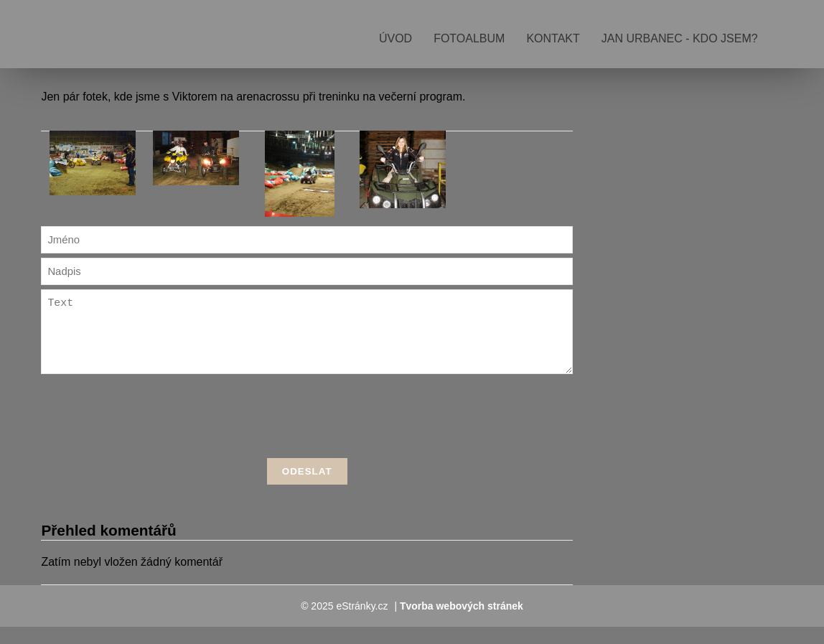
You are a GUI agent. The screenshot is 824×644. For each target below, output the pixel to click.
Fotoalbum (469, 38)
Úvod (395, 38)
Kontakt (553, 38)
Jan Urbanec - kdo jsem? (680, 38)
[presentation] (307, 436)
